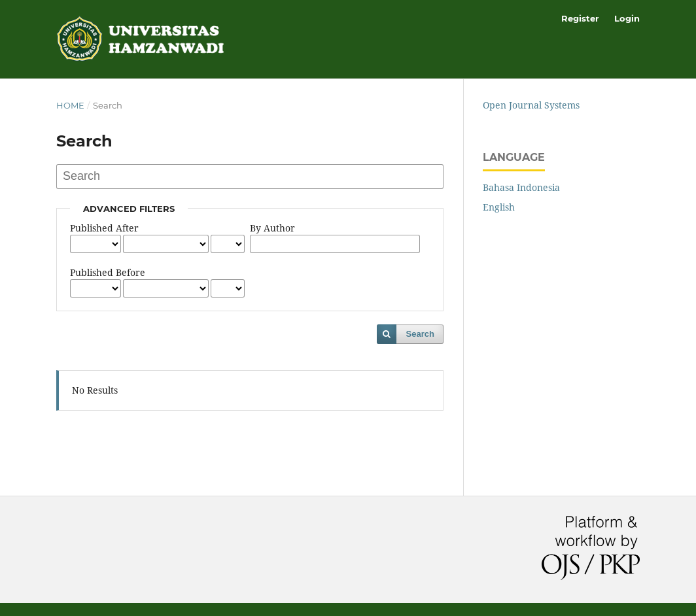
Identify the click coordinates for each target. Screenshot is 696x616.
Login (627, 18)
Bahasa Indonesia (521, 187)
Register (580, 18)
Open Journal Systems (531, 105)
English (499, 207)
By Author (272, 228)
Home (70, 105)
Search (420, 334)
